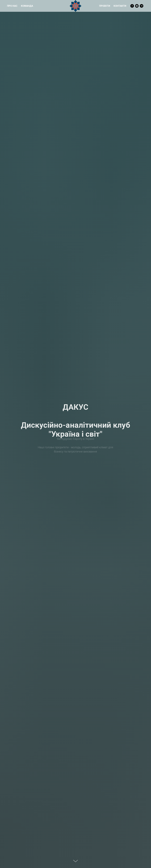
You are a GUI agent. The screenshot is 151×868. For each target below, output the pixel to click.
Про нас (12, 6)
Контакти (120, 6)
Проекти (105, 6)
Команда (27, 6)
